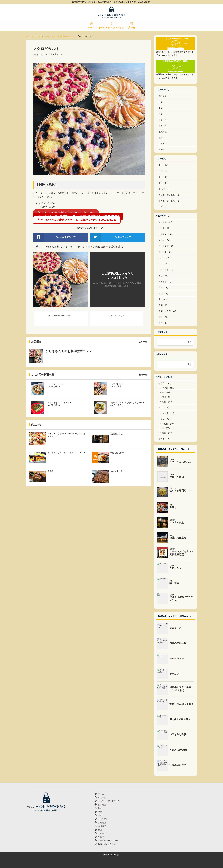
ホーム (91, 28)
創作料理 (163, 96)
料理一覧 (143, 375)
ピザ (161, 276)
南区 (161, 177)
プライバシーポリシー (108, 841)
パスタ (162, 258)
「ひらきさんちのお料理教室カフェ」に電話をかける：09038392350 (77, 220)
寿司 (161, 287)
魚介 (161, 317)
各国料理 (163, 126)
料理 (38, 36)
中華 (161, 108)
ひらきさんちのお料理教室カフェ (59, 36)
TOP (30, 36)
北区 (161, 171)
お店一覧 (143, 342)
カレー (162, 407)
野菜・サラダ (165, 311)
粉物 (161, 293)
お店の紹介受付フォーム (109, 844)
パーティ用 (164, 270)
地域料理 (163, 132)
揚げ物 (162, 439)
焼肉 (161, 138)
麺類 (161, 323)
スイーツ (163, 144)
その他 (162, 149)
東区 (161, 183)
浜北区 (162, 189)
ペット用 (163, 282)
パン (161, 264)
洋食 (161, 114)
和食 (161, 102)
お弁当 (162, 228)
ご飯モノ (163, 234)
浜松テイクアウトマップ (111, 28)
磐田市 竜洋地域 (167, 201)
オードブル (164, 246)
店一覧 (132, 28)
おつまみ (163, 222)
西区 (161, 207)
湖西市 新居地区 (167, 195)
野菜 (161, 305)
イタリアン (164, 120)
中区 (161, 165)
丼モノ (162, 419)
